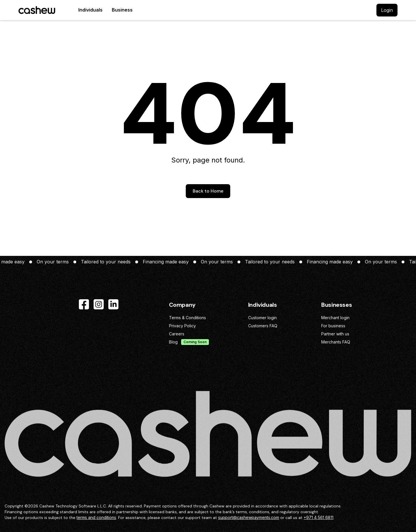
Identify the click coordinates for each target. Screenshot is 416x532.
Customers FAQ (263, 326)
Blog (173, 342)
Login (387, 10)
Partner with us (335, 334)
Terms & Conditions (187, 318)
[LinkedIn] (113, 304)
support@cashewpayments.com (249, 517)
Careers (177, 334)
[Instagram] (99, 304)
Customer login (262, 318)
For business (333, 326)
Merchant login (335, 318)
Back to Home (208, 191)
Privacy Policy (182, 326)
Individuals (90, 10)
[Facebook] (84, 304)
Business (122, 10)
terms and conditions (96, 517)
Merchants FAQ (336, 342)
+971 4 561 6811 (318, 517)
